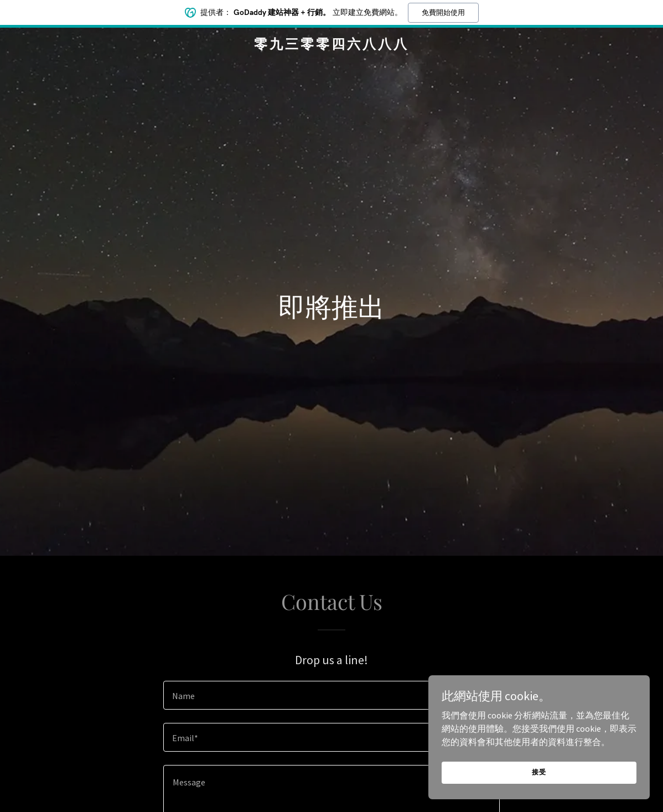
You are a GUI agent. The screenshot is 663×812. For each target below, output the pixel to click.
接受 (539, 772)
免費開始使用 (443, 12)
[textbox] (331, 695)
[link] (331, 45)
